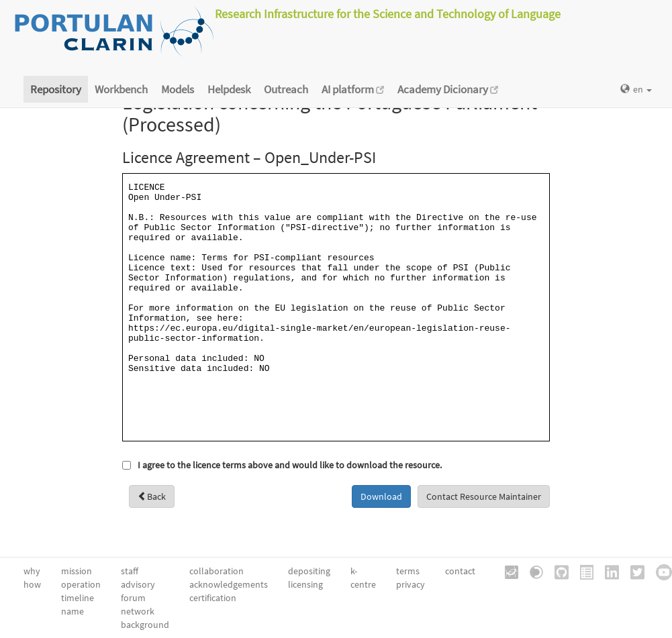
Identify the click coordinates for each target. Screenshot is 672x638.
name (73, 611)
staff (130, 571)
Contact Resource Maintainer (484, 496)
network (138, 611)
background (145, 625)
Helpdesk (229, 89)
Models (178, 89)
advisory (138, 584)
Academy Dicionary (448, 89)
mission (77, 571)
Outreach (286, 89)
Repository (56, 89)
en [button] (636, 89)
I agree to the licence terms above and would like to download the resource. (290, 465)
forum (133, 598)
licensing (305, 584)
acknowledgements (229, 584)
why (32, 571)
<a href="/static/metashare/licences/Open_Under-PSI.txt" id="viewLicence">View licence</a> (336, 307)
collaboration (217, 571)
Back (152, 496)
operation (81, 584)
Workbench (121, 89)
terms (408, 571)
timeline (78, 598)
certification (213, 598)
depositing (309, 571)
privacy (411, 584)
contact (460, 571)
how (32, 584)
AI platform (353, 89)
